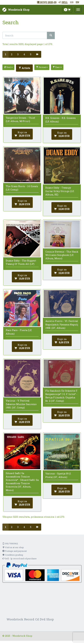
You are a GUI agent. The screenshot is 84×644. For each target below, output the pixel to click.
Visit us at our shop (13, 547)
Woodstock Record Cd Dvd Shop (30, 619)
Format (42, 67)
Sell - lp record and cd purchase (19, 558)
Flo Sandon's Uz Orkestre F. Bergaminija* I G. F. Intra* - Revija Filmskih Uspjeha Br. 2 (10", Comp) (61, 396)
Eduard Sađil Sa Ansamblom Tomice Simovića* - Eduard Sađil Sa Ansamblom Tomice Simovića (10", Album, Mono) (22, 482)
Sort (8, 67)
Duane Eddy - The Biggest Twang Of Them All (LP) (21, 262)
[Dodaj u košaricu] (22, 134)
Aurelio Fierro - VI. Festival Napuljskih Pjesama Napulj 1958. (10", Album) (62, 324)
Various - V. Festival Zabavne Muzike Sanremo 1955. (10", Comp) (21, 404)
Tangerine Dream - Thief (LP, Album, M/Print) (20, 119)
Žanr (57, 67)
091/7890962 (10, 543)
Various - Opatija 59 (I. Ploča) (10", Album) (58, 475)
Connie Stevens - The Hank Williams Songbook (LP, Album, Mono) (62, 255)
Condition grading (13, 555)
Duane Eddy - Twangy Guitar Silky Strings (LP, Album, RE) (60, 191)
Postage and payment (15, 551)
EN (77, 2)
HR (72, 2)
